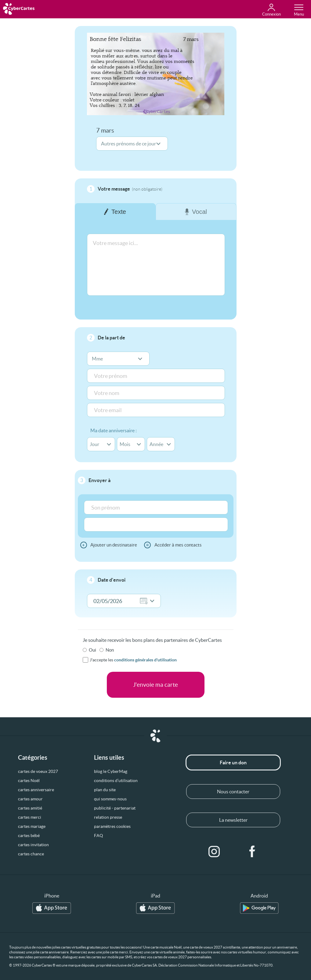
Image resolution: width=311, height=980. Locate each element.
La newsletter (233, 820)
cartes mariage (32, 826)
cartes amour (30, 799)
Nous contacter (233, 792)
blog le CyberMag (111, 771)
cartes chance (31, 854)
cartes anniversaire (36, 790)
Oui (92, 650)
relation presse (108, 817)
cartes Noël (29, 781)
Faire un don (233, 762)
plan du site (105, 790)
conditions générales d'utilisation (145, 660)
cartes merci (30, 817)
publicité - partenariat (115, 808)
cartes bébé (29, 836)
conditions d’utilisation (116, 781)
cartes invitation (33, 845)
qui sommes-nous (110, 799)
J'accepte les (133, 660)
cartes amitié (30, 808)
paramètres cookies (112, 826)
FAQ (98, 836)
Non (110, 650)
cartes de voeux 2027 (38, 771)
